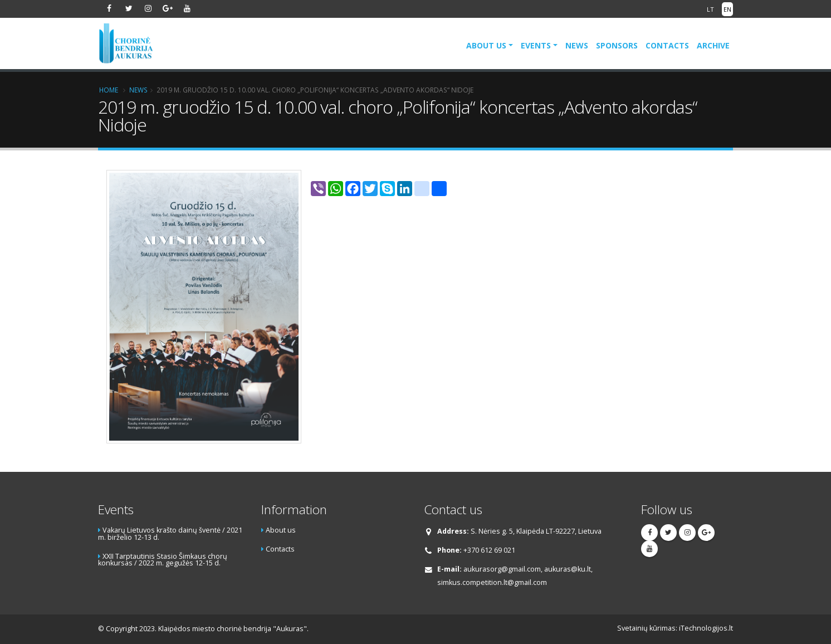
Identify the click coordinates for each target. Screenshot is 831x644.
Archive (713, 45)
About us (486, 45)
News (577, 45)
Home (109, 90)
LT (710, 9)
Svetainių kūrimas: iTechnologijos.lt (675, 628)
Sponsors (617, 45)
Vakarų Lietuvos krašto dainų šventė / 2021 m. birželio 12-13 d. (170, 534)
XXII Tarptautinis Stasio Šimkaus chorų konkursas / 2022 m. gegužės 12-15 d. (163, 560)
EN (727, 9)
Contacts (667, 45)
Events (536, 45)
